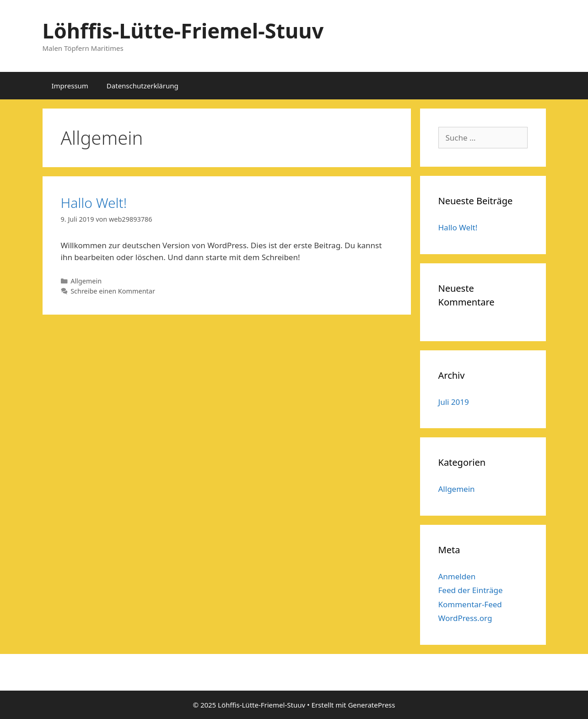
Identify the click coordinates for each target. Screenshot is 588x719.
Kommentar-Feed (470, 604)
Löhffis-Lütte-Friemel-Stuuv (183, 30)
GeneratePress (371, 705)
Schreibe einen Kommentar (113, 291)
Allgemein (86, 281)
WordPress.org (465, 618)
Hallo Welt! (94, 203)
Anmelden (457, 576)
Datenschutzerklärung (143, 86)
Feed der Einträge (471, 590)
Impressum (70, 86)
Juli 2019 (454, 402)
